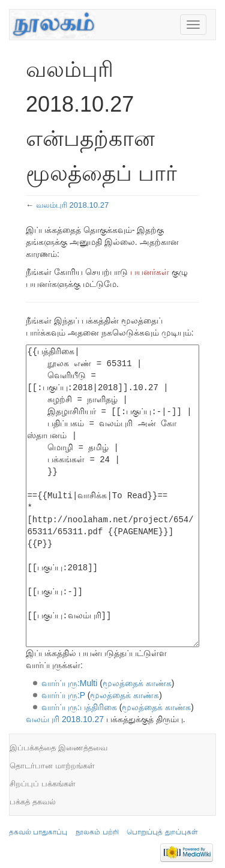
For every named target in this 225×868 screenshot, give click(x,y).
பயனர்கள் (150, 272)
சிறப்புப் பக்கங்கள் (43, 784)
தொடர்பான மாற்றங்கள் (52, 766)
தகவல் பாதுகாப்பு (38, 832)
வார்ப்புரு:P (63, 695)
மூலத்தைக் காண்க (137, 683)
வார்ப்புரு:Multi (69, 683)
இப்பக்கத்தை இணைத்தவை (58, 748)
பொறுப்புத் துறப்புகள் (162, 832)
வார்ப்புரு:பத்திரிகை (79, 707)
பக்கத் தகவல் (33, 802)
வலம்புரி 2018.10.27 (73, 205)
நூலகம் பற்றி (97, 832)
